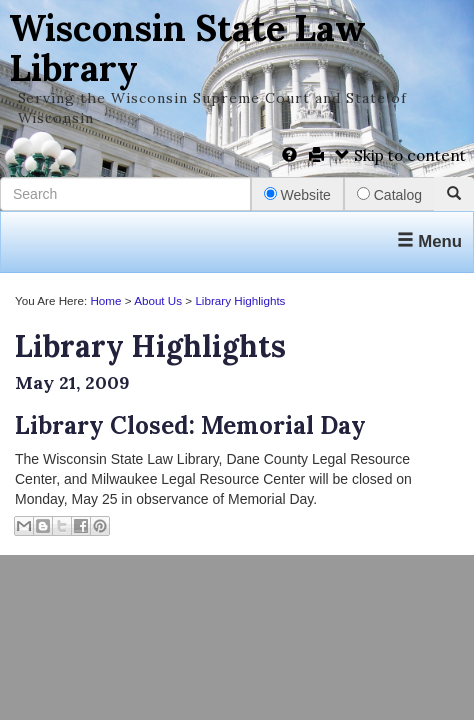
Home (105, 300)
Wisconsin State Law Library (187, 48)
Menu (429, 241)
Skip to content (400, 155)
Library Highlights (240, 300)
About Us (158, 300)
